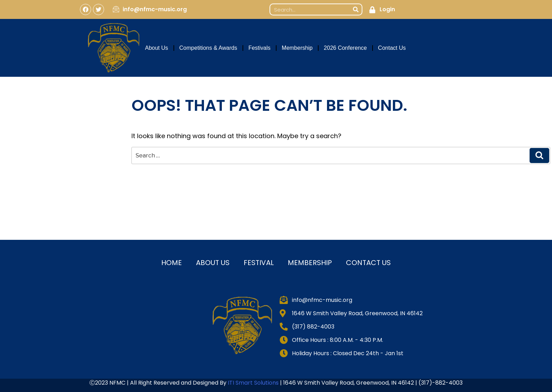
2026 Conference (345, 48)
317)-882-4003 (442, 383)
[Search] (356, 9)
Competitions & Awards (208, 48)
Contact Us (392, 48)
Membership (297, 48)
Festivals (260, 48)
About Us (157, 48)
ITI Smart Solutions (254, 383)
